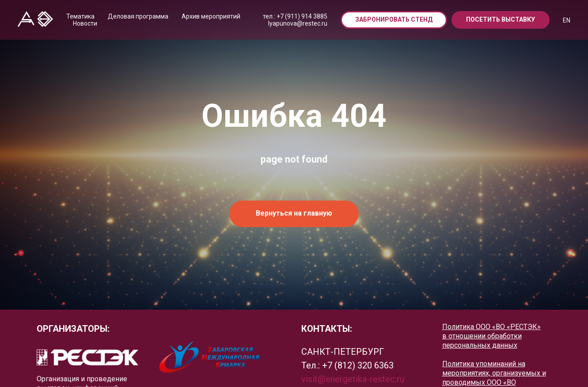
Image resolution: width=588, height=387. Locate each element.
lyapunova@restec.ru (298, 23)
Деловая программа (138, 16)
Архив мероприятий (211, 16)
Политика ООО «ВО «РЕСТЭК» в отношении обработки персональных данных (491, 336)
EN (567, 20)
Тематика (80, 16)
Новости (85, 23)
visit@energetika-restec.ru (353, 379)
